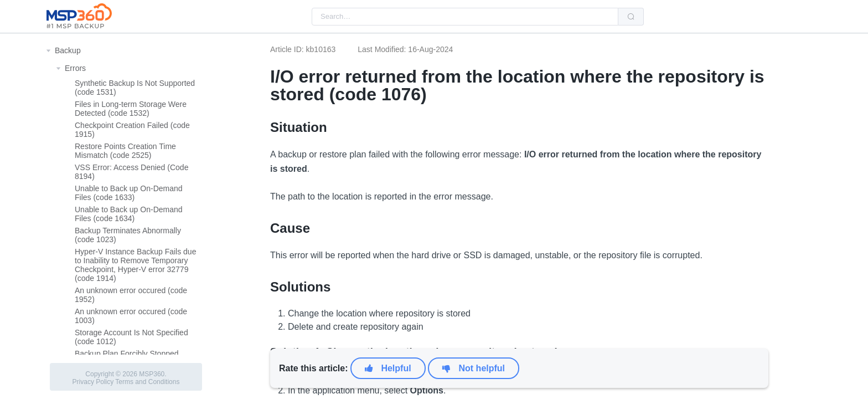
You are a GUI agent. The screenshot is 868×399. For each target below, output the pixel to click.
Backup (68, 50)
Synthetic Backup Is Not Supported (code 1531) (135, 88)
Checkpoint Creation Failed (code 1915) (132, 130)
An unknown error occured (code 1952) (131, 295)
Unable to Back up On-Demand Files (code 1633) (129, 193)
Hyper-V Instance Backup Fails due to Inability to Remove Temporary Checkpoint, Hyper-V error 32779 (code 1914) (135, 265)
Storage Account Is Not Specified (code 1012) (131, 337)
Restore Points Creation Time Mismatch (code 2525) (125, 151)
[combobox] (465, 17)
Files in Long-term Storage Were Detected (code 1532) (131, 109)
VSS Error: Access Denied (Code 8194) (131, 172)
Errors (75, 68)
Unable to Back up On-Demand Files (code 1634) (129, 214)
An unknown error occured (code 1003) (131, 316)
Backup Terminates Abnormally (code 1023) (128, 235)
